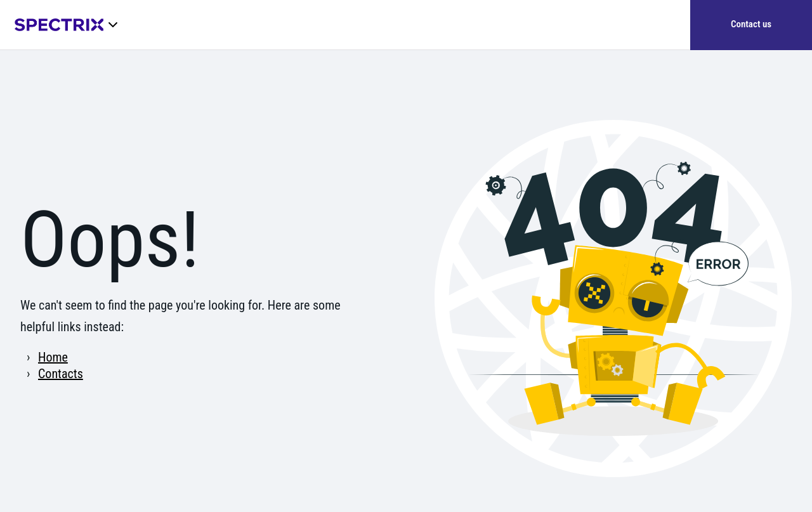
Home (53, 357)
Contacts (61, 374)
